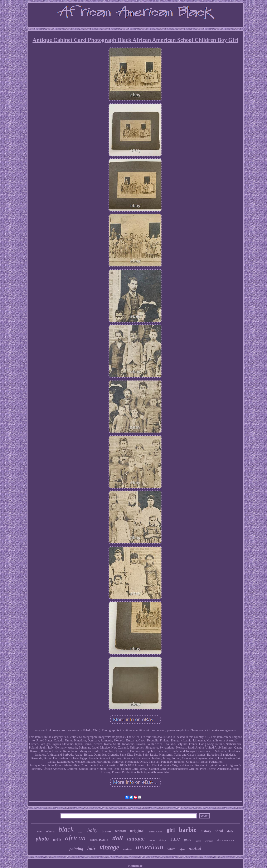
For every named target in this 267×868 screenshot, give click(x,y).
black (66, 829)
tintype (163, 840)
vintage (109, 847)
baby (93, 830)
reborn (50, 831)
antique (136, 839)
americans (99, 839)
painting (76, 849)
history (206, 831)
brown (106, 831)
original (137, 831)
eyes (40, 832)
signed (80, 832)
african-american (226, 840)
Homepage (135, 866)
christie (127, 849)
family (198, 841)
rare (175, 838)
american (150, 847)
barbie (188, 830)
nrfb (57, 839)
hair (92, 848)
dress (152, 840)
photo (42, 839)
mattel (195, 848)
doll (118, 838)
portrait (209, 841)
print (188, 840)
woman (120, 831)
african (75, 838)
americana (156, 831)
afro (182, 849)
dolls (230, 831)
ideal (219, 831)
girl (171, 830)
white (171, 849)
